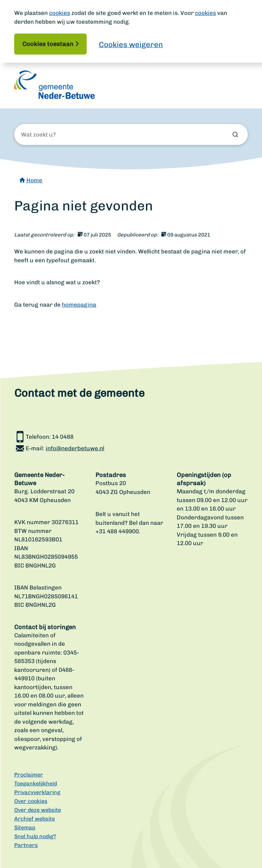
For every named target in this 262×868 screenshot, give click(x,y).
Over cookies (31, 801)
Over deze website (38, 810)
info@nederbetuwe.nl (75, 448)
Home (34, 180)
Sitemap (25, 828)
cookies (60, 13)
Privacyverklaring (37, 792)
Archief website (35, 819)
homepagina (79, 305)
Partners (26, 845)
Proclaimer (29, 775)
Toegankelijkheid (36, 783)
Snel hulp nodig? (35, 836)
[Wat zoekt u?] (58, 135)
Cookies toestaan (48, 44)
